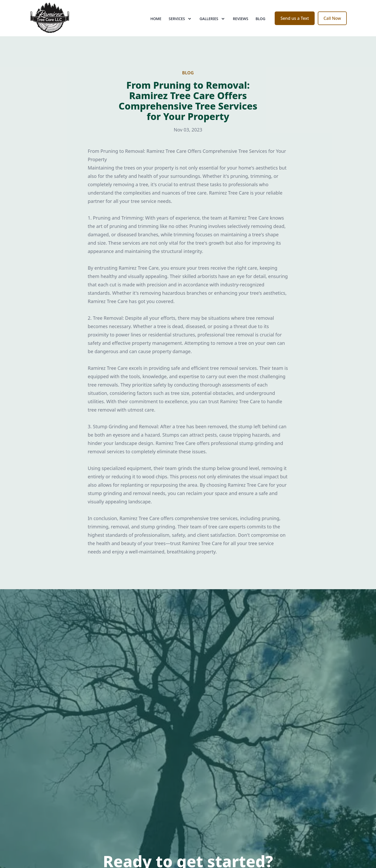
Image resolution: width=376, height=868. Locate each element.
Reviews (241, 23)
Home (156, 23)
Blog (261, 23)
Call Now (332, 23)
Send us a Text (295, 23)
